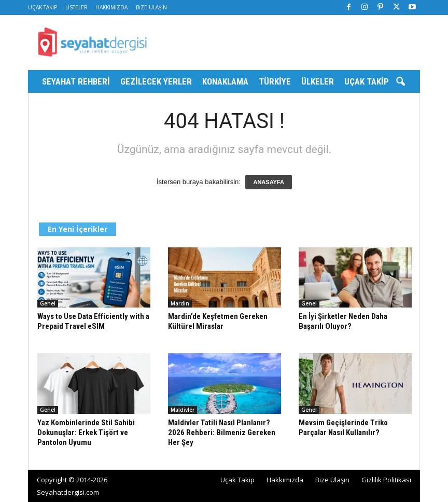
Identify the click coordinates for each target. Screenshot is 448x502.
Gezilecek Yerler (156, 81)
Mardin (180, 303)
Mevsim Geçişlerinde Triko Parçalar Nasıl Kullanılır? (343, 428)
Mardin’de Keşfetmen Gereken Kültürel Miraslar (218, 321)
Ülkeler (318, 81)
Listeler (76, 7)
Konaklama (225, 81)
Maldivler (183, 410)
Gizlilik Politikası (386, 480)
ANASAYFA (269, 182)
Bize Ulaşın (151, 7)
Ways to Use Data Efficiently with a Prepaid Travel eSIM (93, 321)
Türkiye (275, 81)
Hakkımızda (111, 7)
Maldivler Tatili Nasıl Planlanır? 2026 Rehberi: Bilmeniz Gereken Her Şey (222, 433)
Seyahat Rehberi (76, 81)
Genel (48, 303)
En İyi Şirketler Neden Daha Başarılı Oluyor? (343, 321)
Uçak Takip (43, 7)
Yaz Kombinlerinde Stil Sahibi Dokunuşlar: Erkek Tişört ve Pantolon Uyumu (86, 433)
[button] (400, 82)
